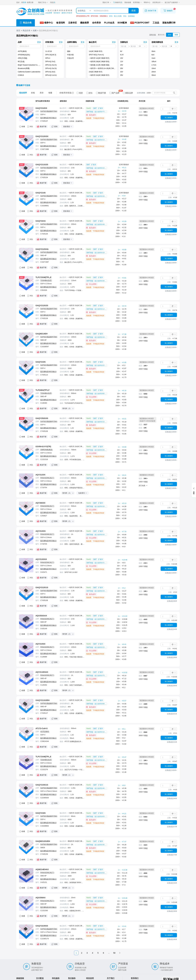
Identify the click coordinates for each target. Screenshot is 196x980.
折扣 (111, 16)
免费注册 (30, 2)
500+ (119, 123)
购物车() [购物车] (118, 2)
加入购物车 (169, 118)
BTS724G (95, 16)
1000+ (118, 126)
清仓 (125, 16)
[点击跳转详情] (26, 121)
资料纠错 (153, 35)
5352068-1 (104, 16)
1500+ (118, 406)
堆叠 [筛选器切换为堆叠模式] (176, 35)
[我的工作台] (43, 2)
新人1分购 (118, 16)
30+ (119, 117)
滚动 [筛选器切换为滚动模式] (170, 35)
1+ (120, 111)
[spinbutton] (165, 109)
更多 (39, 42)
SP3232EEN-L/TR (83, 16)
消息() (53, 2)
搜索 (134, 11)
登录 (24, 2)
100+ (119, 120)
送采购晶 (131, 16)
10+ (119, 114)
